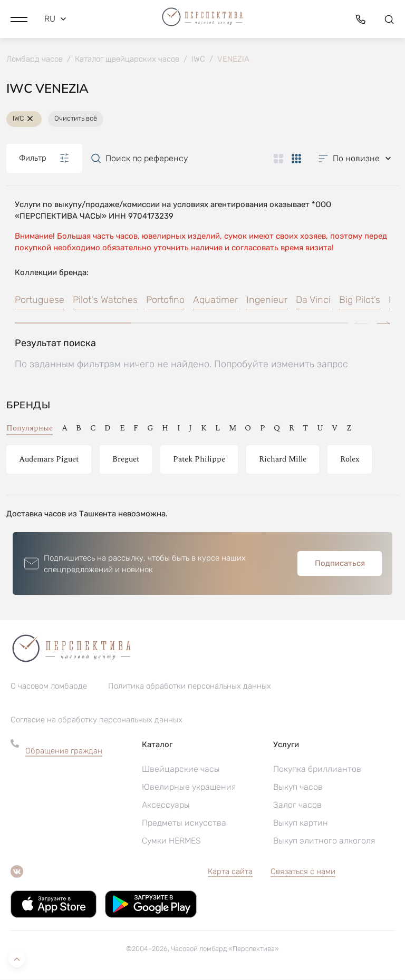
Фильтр (44, 159)
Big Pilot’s (360, 300)
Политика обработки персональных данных (190, 687)
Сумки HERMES (171, 841)
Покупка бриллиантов (317, 770)
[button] (19, 18)
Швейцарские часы (181, 770)
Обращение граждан (64, 751)
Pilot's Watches (105, 300)
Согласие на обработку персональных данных (97, 720)
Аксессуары (166, 805)
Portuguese (40, 300)
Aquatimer (215, 300)
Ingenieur (267, 300)
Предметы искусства (184, 823)
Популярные (30, 429)
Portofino (165, 300)
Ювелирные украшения (189, 787)
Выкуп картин (301, 823)
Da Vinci (313, 300)
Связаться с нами (303, 872)
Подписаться (340, 564)
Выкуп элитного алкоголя (324, 841)
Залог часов (297, 805)
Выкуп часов (298, 787)
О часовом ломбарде (49, 687)
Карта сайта (230, 872)
